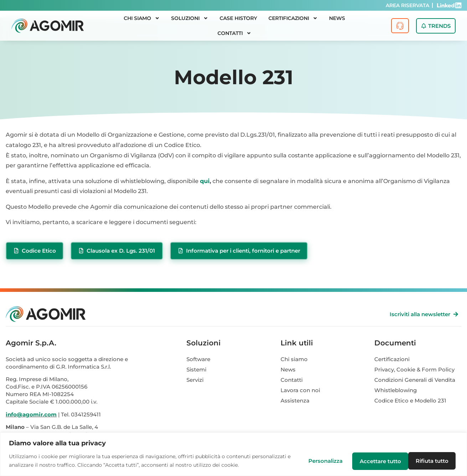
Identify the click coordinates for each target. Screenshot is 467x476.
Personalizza (322, 461)
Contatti (234, 33)
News (337, 18)
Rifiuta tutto (374, 461)
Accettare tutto (430, 461)
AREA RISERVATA (407, 5)
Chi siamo (142, 18)
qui (205, 181)
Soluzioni (190, 18)
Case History (238, 18)
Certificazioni (293, 18)
